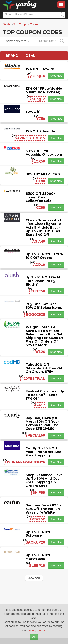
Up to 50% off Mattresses (38, 557)
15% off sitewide (40, 69)
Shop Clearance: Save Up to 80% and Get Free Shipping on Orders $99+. (44, 480)
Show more (34, 578)
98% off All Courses (43, 174)
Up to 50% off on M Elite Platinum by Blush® (43, 281)
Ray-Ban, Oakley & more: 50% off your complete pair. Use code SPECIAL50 (42, 423)
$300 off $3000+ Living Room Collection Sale (41, 197)
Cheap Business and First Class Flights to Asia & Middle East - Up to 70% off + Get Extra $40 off (44, 227)
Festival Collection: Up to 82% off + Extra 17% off (45, 395)
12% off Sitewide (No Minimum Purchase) (44, 90)
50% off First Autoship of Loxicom (44, 153)
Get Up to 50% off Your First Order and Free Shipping (44, 452)
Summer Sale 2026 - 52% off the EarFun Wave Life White (43, 509)
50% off (33, 112)
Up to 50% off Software (38, 534)
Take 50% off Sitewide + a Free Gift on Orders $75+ (45, 368)
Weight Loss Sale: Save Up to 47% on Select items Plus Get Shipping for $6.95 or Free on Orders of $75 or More (45, 336)
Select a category (17, 41)
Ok (34, 637)
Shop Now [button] (56, 76)
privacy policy (36, 630)
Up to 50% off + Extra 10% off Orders (44, 256)
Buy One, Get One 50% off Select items (44, 306)
